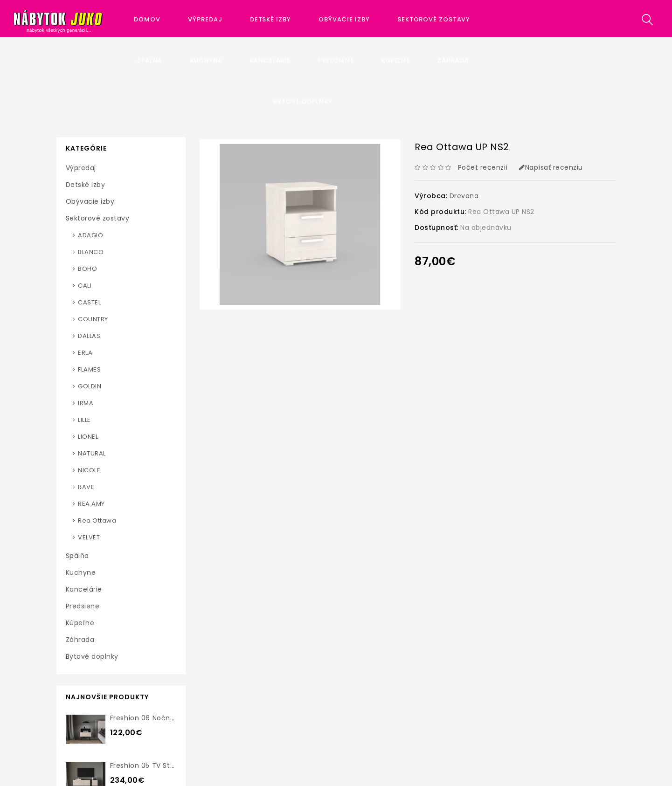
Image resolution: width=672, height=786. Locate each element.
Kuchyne (206, 60)
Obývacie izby (344, 19)
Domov (147, 19)
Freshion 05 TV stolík (146, 765)
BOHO (87, 269)
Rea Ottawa (97, 521)
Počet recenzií (483, 167)
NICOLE (89, 470)
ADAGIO (90, 235)
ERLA (85, 353)
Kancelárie (270, 60)
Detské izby (270, 19)
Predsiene (336, 60)
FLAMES (89, 369)
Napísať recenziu (551, 167)
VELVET (89, 537)
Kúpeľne (396, 60)
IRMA (86, 403)
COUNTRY (93, 319)
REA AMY (91, 504)
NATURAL (92, 453)
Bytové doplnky (303, 101)
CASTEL (89, 302)
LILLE (84, 420)
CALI (85, 286)
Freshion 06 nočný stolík (153, 718)
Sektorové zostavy (435, 19)
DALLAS (89, 336)
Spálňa (150, 60)
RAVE (86, 487)
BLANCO (91, 252)
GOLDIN (90, 386)
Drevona (464, 196)
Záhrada (453, 60)
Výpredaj (205, 19)
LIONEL (88, 437)
